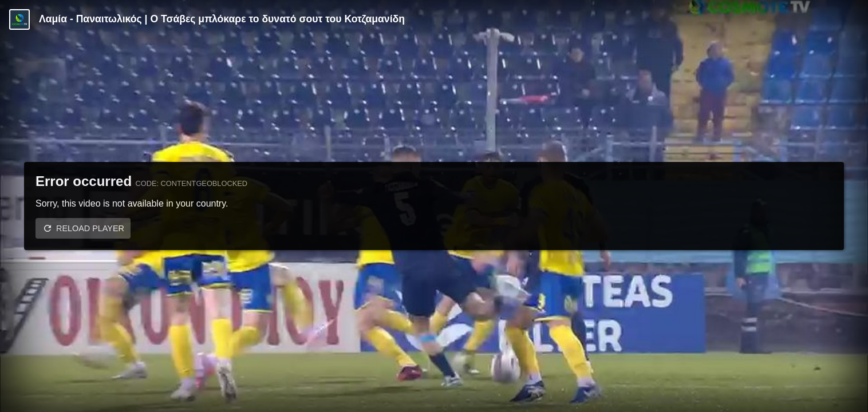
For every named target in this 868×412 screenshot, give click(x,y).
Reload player (90, 228)
